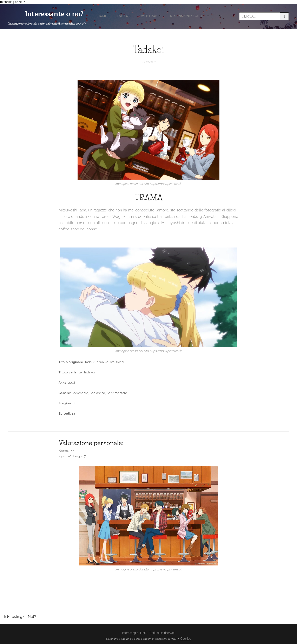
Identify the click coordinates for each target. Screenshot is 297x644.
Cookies (186, 639)
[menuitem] (155, 16)
